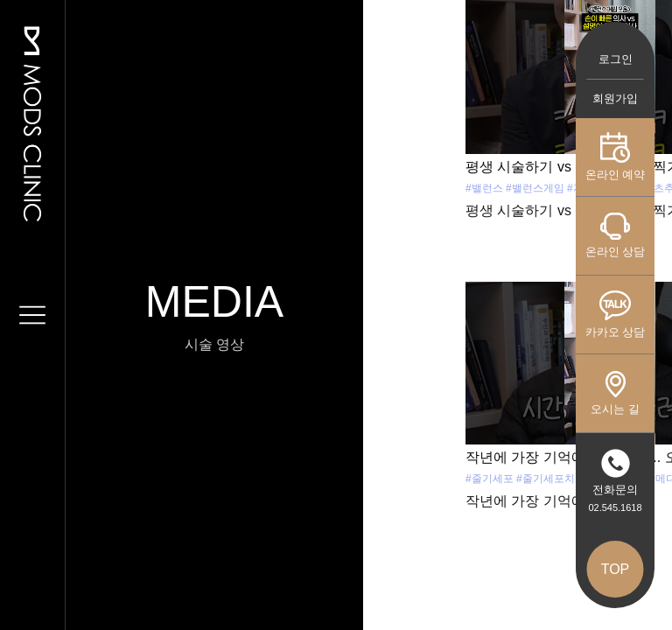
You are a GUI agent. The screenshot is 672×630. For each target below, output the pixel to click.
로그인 (616, 59)
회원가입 (615, 98)
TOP (616, 569)
